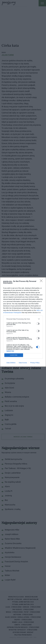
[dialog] (23, 322)
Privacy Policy (35, 363)
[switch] (38, 324)
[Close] (42, 281)
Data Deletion (11, 363)
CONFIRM (14, 355)
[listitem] (23, 319)
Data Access (23, 363)
